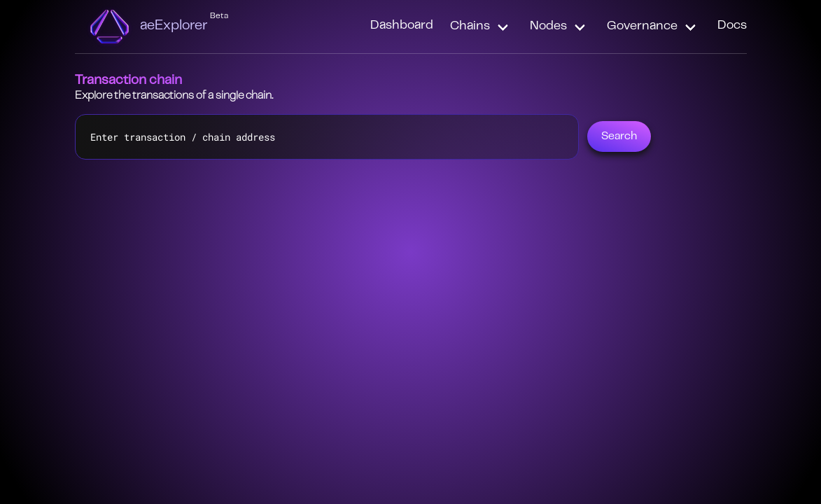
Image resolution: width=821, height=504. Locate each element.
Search (619, 136)
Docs (732, 26)
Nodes (548, 27)
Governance (642, 27)
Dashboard (402, 26)
